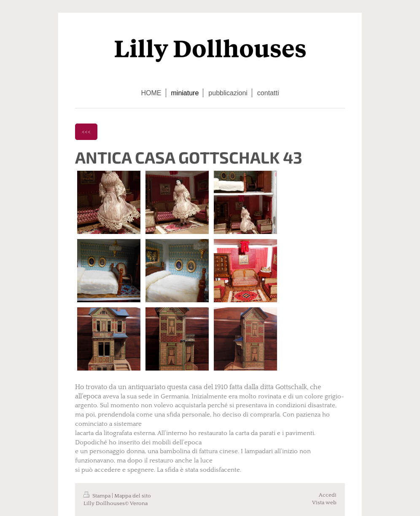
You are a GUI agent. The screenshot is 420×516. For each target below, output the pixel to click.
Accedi (328, 495)
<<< (86, 132)
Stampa (98, 496)
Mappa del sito (133, 496)
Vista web (324, 503)
